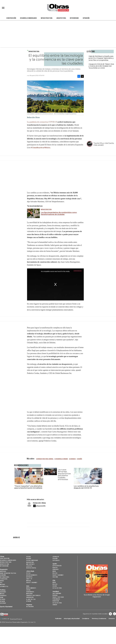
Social (28, 590)
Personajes (56, 599)
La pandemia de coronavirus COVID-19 (42, 122)
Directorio (112, 619)
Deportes (29, 577)
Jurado (55, 605)
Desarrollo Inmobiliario (28, 18)
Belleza (55, 573)
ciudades (73, 459)
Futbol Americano (32, 560)
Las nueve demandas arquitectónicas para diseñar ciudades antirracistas (64, 475)
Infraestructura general (45, 459)
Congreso (3, 595)
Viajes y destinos (58, 597)
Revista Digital (31, 568)
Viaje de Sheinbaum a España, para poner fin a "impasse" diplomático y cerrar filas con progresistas (101, 58)
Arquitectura (61, 18)
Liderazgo (56, 557)
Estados (3, 599)
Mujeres (3, 584)
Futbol (29, 557)
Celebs (55, 586)
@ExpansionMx (41, 506)
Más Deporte (30, 564)
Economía (3, 575)
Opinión (2, 601)
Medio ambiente (31, 588)
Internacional (5, 577)
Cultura (55, 577)
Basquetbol (30, 562)
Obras (2, 557)
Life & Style (30, 571)
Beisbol (29, 558)
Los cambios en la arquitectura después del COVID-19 (86, 487)
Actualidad (30, 606)
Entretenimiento (32, 575)
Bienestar (56, 601)
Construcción (11, 18)
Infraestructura (47, 18)
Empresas (3, 571)
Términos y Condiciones (99, 619)
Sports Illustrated (6, 607)
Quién (55, 564)
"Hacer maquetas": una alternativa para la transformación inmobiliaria (28, 487)
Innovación (30, 597)
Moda (54, 571)
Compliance (86, 619)
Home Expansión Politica (8, 573)
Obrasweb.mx (115, 614)
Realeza (55, 567)
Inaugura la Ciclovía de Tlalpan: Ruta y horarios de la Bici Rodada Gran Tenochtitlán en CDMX (101, 66)
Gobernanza (30, 592)
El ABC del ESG (31, 599)
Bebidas (55, 595)
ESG (1, 583)
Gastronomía (57, 593)
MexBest (56, 592)
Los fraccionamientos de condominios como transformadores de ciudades (59, 213)
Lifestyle (29, 566)
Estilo (28, 573)
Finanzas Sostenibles (33, 595)
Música (29, 581)
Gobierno (3, 592)
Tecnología (4, 579)
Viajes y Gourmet (32, 582)
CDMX (2, 597)
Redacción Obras (39, 503)
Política (3, 590)
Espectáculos (57, 566)
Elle (54, 580)
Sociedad (3, 603)
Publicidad (58, 619)
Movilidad (29, 594)
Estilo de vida (57, 588)
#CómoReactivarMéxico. (41, 148)
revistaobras (110, 614)
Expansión (86, 18)
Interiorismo (74, 18)
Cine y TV (29, 579)
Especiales (56, 560)
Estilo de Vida (57, 603)
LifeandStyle (4, 586)
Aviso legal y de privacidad (72, 619)
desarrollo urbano (62, 459)
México (2, 594)
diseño (80, 459)
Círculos (56, 569)
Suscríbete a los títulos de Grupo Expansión (97, 596)
